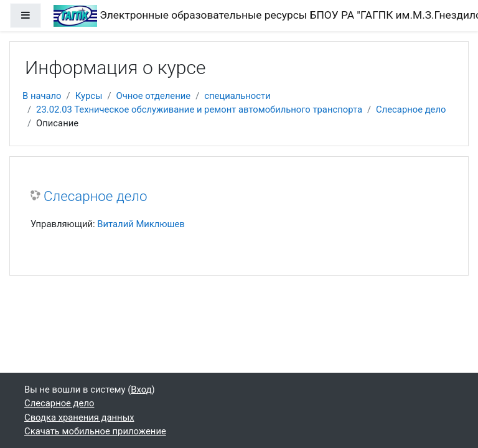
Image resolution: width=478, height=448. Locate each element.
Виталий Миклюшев (141, 224)
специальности (237, 96)
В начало (42, 96)
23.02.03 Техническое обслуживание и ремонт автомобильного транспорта (199, 110)
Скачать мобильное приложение (95, 431)
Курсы (89, 96)
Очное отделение (154, 96)
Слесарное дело (411, 110)
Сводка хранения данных (79, 418)
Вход (141, 390)
